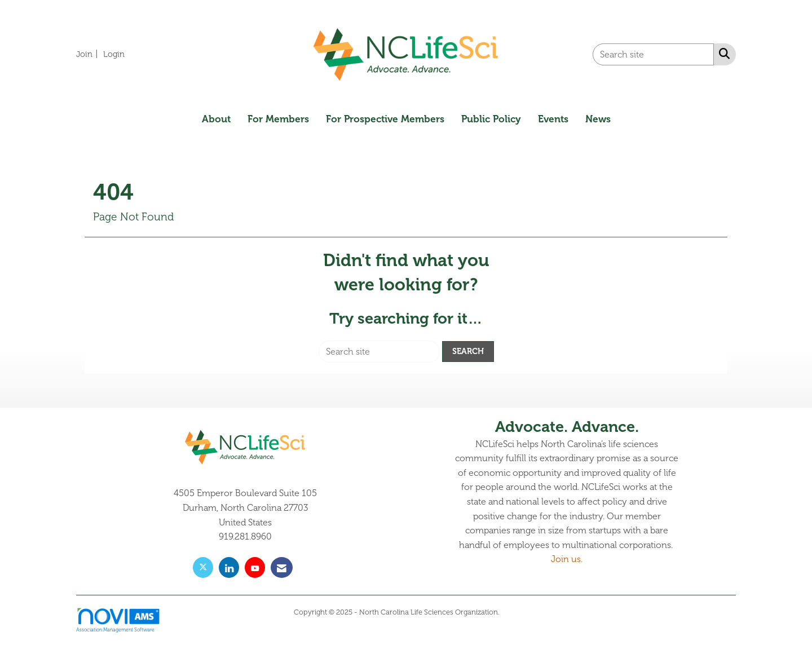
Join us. (567, 559)
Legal (510, 612)
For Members (278, 119)
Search (468, 351)
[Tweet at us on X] (203, 567)
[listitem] (89, 54)
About (216, 119)
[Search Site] (722, 54)
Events (553, 119)
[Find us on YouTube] (255, 567)
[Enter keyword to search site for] (653, 54)
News (598, 119)
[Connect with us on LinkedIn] (229, 567)
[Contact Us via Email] (282, 567)
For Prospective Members (385, 119)
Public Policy (491, 119)
